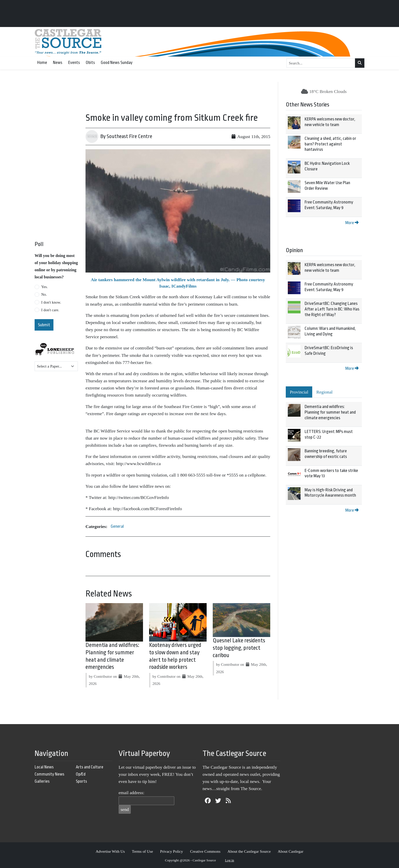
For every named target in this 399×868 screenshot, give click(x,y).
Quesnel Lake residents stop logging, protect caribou (239, 648)
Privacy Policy (172, 851)
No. (44, 294)
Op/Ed (81, 774)
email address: (131, 793)
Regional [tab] (324, 392)
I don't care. (50, 310)
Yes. (45, 287)
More (352, 223)
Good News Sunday (117, 63)
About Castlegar (291, 851)
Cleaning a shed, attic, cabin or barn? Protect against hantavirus (330, 144)
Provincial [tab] (299, 392)
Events (74, 63)
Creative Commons (205, 851)
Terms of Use (142, 851)
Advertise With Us (110, 851)
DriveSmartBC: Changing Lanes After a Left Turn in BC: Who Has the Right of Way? (332, 309)
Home (42, 63)
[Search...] (321, 63)
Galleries (42, 781)
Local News (44, 767)
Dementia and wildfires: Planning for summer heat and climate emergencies (330, 412)
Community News (49, 774)
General (117, 526)
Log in (230, 860)
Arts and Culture (90, 767)
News (58, 63)
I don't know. (51, 302)
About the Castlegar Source (249, 851)
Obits (90, 63)
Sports (81, 781)
